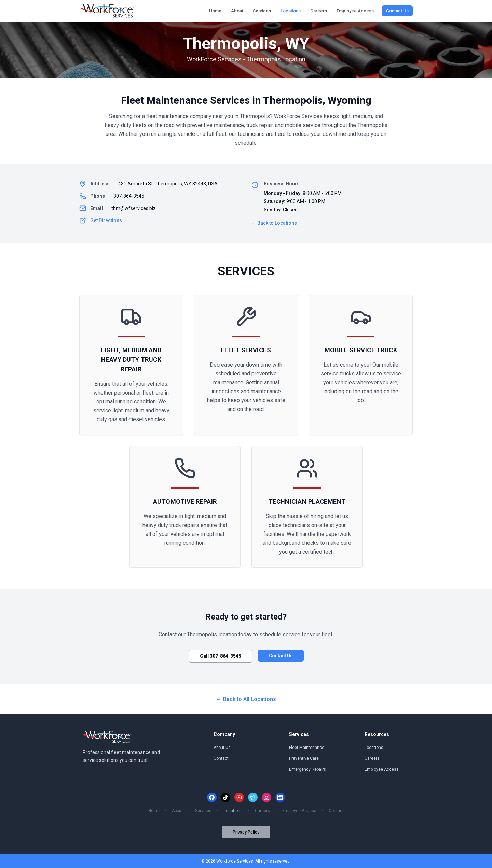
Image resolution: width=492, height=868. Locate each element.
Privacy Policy (246, 832)
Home (215, 11)
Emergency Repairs (307, 769)
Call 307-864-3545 (221, 656)
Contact (221, 758)
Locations (291, 11)
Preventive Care (304, 758)
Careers (319, 11)
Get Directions (101, 220)
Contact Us (397, 11)
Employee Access (355, 11)
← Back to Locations (274, 223)
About (237, 11)
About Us (222, 748)
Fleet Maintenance (307, 748)
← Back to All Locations (246, 699)
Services (262, 11)
